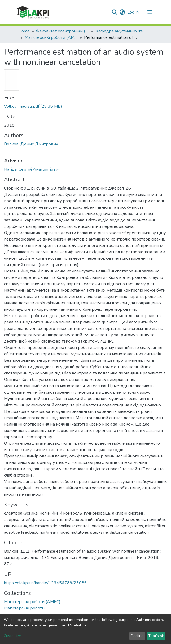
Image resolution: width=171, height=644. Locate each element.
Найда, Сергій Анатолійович (32, 169)
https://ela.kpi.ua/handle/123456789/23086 (45, 583)
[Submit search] (115, 12)
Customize (12, 636)
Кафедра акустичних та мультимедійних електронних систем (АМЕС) (122, 31)
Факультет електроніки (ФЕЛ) (63, 31)
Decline (137, 636)
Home (24, 31)
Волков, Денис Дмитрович (31, 144)
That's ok (156, 636)
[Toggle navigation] (150, 12)
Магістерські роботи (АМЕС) (51, 37)
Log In (133, 12)
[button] (122, 12)
